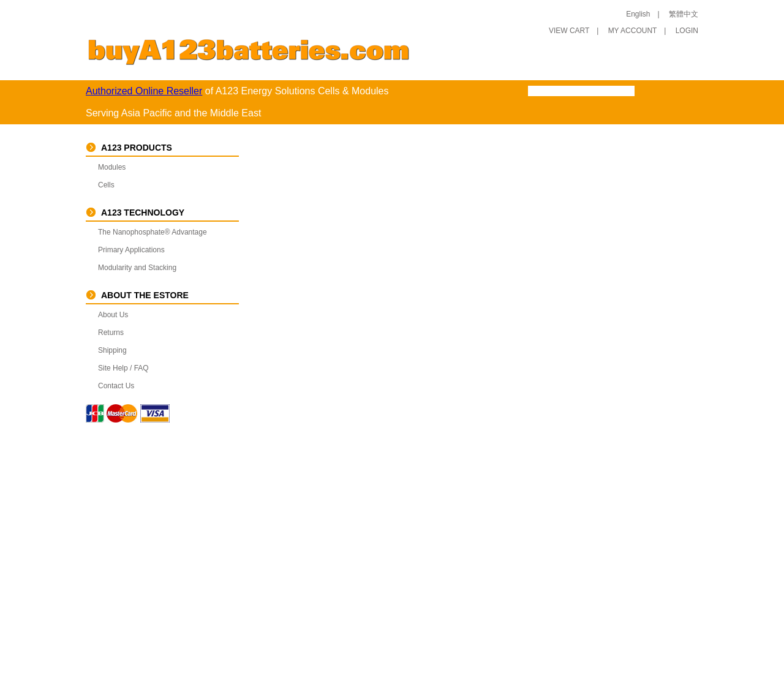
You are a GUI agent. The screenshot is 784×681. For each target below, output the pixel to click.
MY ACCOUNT (633, 31)
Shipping (112, 350)
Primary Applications (131, 250)
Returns (111, 333)
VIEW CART (569, 31)
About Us (113, 315)
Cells (106, 185)
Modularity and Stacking (137, 268)
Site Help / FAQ (123, 368)
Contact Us (116, 386)
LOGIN (687, 31)
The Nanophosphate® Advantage (153, 232)
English (638, 14)
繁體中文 (684, 14)
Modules (112, 167)
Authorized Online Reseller (144, 91)
